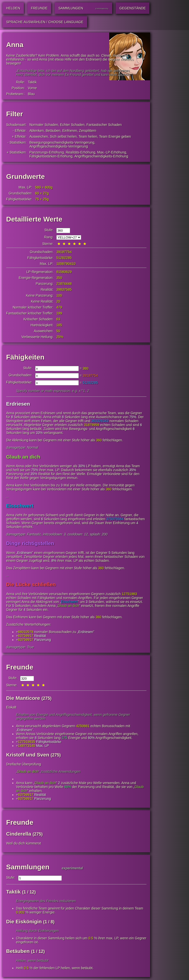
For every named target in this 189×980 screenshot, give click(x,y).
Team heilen (88, 137)
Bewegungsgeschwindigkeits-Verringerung (62, 142)
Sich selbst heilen (63, 137)
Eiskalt (11, 708)
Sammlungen (28, 868)
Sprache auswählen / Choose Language (45, 22)
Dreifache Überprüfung (24, 765)
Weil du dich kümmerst (24, 844)
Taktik (32, 82)
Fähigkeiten (25, 357)
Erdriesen (18, 404)
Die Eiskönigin (24, 922)
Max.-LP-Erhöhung (112, 152)
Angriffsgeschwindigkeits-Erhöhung (101, 156)
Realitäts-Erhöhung (80, 152)
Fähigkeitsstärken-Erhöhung (51, 156)
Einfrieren (70, 131)
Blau (31, 94)
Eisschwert (20, 506)
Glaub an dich (23, 457)
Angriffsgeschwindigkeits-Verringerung (59, 146)
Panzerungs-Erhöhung (47, 152)
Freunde (20, 668)
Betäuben (53, 131)
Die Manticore (23, 698)
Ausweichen (39, 137)
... (8, 497)
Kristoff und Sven (28, 755)
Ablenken (37, 131)
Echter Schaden (72, 125)
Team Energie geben (115, 137)
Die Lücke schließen (31, 585)
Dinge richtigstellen (30, 544)
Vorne (32, 88)
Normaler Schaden (44, 125)
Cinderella (19, 834)
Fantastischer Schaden (104, 125)
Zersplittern (88, 131)
